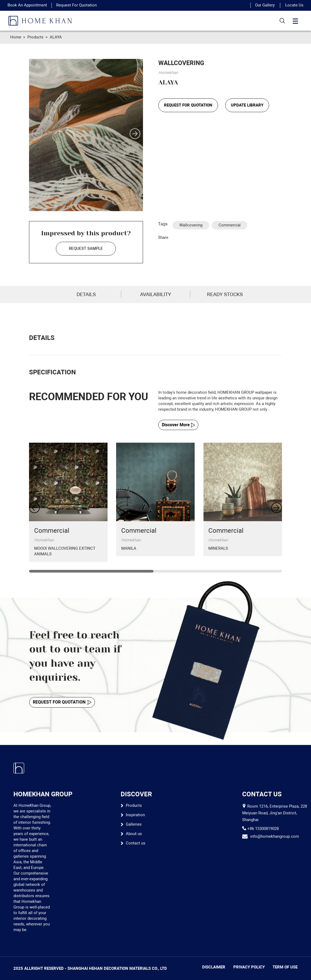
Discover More (178, 425)
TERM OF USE (285, 967)
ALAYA (56, 37)
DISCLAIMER (214, 967)
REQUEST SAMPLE (86, 248)
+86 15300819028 (263, 829)
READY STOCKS (225, 294)
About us (134, 834)
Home (16, 37)
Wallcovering (191, 225)
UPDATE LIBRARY (247, 105)
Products (35, 37)
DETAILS (86, 294)
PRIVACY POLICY (249, 967)
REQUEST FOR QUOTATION (188, 105)
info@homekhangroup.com (275, 836)
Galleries (134, 824)
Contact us (136, 843)
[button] (37, 134)
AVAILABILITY (155, 294)
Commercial (230, 225)
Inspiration (135, 815)
